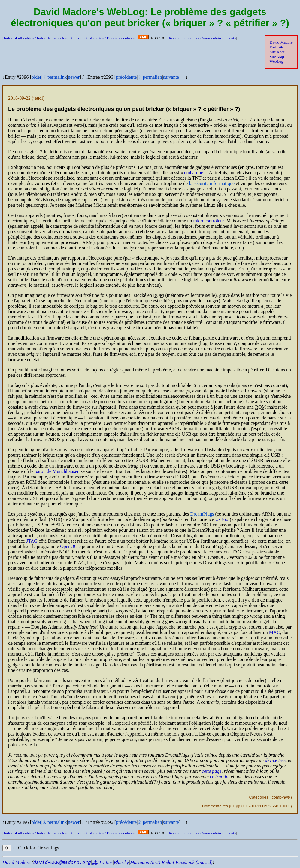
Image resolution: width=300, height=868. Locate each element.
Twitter (106, 862)
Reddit (168, 862)
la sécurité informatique (212, 183)
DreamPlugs (202, 514)
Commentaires (215, 806)
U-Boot (222, 519)
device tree (275, 760)
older (36, 77)
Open (70, 546)
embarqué (194, 173)
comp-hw (280, 797)
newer (74, 77)
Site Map (277, 57)
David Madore (281, 42)
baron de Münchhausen (57, 471)
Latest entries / (108, 38)
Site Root (277, 52)
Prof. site (277, 47)
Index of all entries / (41, 38)
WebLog (276, 61)
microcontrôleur (208, 221)
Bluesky (121, 862)
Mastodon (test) (145, 862)
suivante (171, 77)
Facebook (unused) (194, 862)
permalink (57, 77)
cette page (212, 771)
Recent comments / (202, 38)
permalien (152, 77)
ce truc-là (219, 777)
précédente (126, 77)
